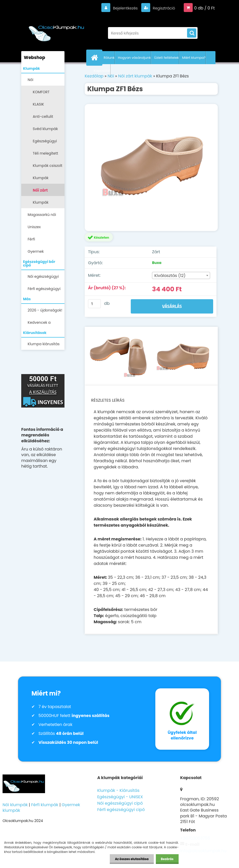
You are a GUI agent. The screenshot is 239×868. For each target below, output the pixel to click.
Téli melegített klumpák (45, 155)
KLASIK (38, 104)
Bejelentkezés (122, 8)
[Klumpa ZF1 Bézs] (151, 168)
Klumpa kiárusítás (44, 344)
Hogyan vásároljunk (134, 58)
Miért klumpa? (194, 58)
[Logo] (56, 30)
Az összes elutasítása (132, 859)
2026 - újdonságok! (45, 310)
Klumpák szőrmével (42, 180)
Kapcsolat (102, 71)
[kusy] (94, 304)
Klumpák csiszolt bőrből (48, 167)
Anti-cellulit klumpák (43, 118)
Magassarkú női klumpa (42, 216)
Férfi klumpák (45, 805)
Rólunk (109, 58)
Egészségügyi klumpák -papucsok (45, 143)
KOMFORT (41, 92)
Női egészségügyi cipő (43, 278)
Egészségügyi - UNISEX (120, 797)
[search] (192, 33)
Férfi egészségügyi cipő (44, 290)
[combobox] (181, 275)
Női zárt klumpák (42, 192)
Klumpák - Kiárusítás (118, 790)
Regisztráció (162, 8)
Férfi (31, 239)
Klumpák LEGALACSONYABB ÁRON (49, 204)
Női (30, 80)
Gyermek (36, 251)
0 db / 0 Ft (204, 8)
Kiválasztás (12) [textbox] (170, 276)
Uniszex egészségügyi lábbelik (40, 229)
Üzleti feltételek (166, 58)
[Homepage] (95, 57)
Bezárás (167, 859)
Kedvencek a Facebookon (39, 324)
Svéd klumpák (45, 129)
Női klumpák (15, 805)
